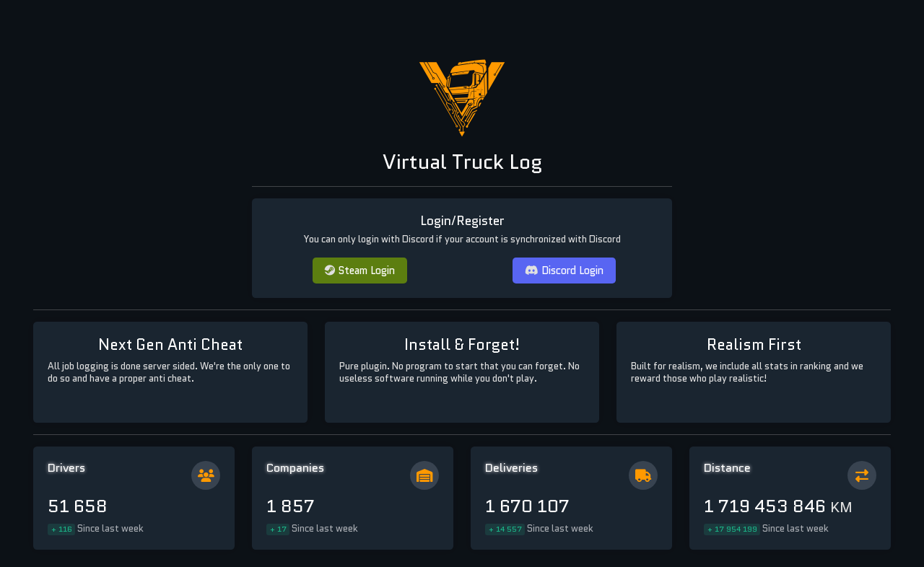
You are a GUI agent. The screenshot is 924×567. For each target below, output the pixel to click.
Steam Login (360, 270)
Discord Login (564, 270)
